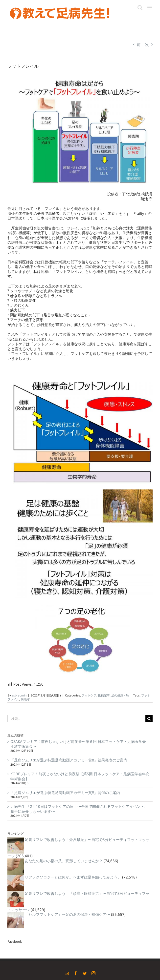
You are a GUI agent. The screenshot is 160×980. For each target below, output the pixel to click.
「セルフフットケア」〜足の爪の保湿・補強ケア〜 (67, 914)
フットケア (89, 695)
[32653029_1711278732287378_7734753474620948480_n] (80, 130)
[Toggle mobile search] (140, 8)
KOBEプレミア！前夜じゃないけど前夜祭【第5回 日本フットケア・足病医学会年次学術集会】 (80, 776)
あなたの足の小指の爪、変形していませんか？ (64, 861)
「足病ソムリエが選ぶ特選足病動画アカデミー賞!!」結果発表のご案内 (69, 760)
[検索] (149, 719)
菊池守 (25, 699)
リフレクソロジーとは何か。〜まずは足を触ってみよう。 (73, 877)
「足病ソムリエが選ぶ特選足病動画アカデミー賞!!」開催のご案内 (65, 793)
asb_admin (19, 695)
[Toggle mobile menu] (150, 8)
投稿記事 (104, 695)
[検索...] (76, 719)
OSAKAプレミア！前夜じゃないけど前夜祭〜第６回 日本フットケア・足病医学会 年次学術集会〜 (78, 744)
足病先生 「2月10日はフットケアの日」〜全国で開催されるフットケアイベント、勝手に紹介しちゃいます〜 (79, 809)
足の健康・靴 (120, 695)
